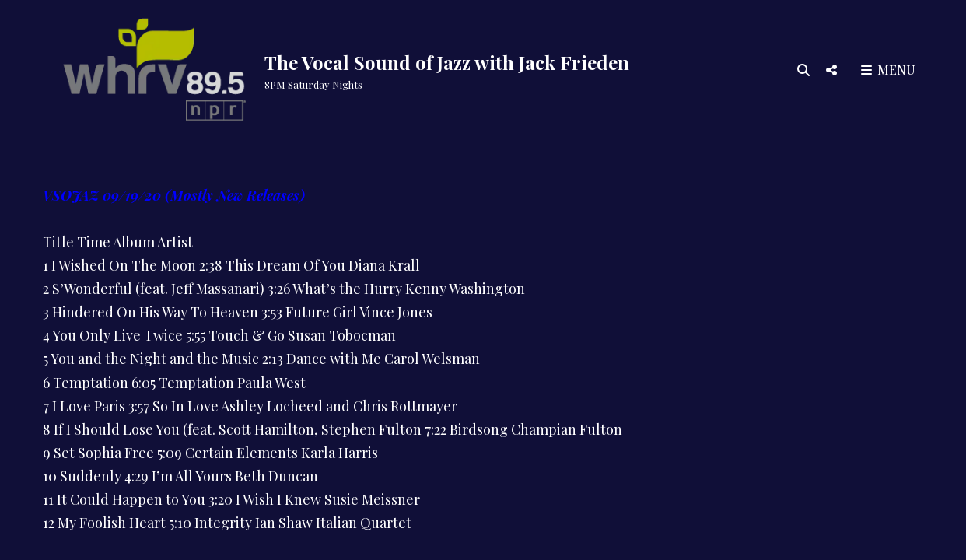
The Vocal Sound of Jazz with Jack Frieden (447, 62)
